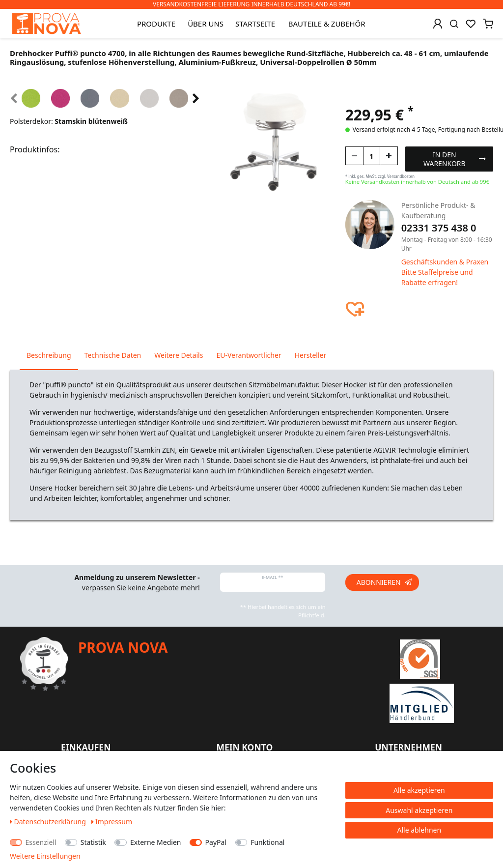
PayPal (216, 842)
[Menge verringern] (354, 156)
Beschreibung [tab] (49, 355)
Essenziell (41, 842)
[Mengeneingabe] (372, 156)
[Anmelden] (438, 24)
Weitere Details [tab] (179, 355)
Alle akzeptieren (419, 790)
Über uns (206, 24)
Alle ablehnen (419, 830)
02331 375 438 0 (439, 228)
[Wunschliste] (471, 24)
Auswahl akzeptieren (419, 810)
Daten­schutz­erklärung (49, 822)
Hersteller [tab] (311, 355)
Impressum (112, 822)
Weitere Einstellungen (45, 856)
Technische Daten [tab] (113, 355)
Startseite (255, 24)
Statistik (93, 842)
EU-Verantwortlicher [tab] (249, 355)
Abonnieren (384, 582)
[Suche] (454, 24)
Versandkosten (401, 176)
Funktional (267, 842)
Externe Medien (155, 842)
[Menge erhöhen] (389, 156)
